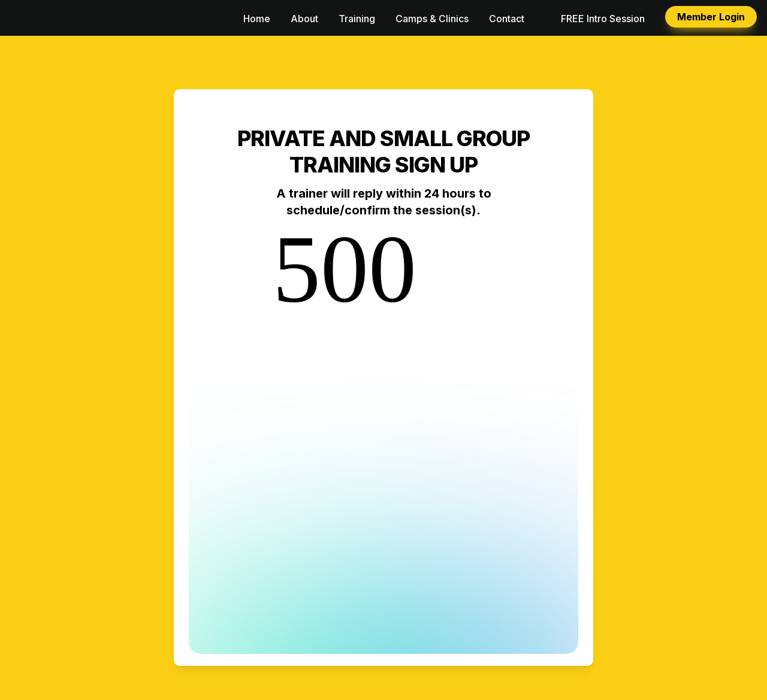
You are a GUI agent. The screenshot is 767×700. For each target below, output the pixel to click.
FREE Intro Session (603, 19)
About (304, 19)
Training (357, 19)
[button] (19, 18)
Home (257, 19)
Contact (507, 19)
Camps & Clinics (432, 19)
